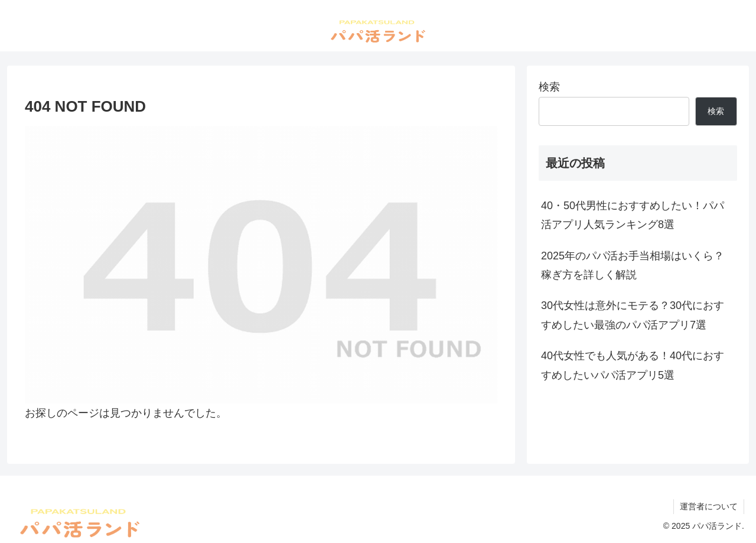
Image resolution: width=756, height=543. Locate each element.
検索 (549, 87)
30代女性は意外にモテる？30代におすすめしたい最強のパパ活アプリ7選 (633, 315)
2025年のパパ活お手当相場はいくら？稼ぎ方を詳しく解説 (633, 265)
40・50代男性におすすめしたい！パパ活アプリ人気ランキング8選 (633, 215)
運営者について (709, 506)
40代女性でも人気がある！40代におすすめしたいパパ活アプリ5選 (633, 365)
